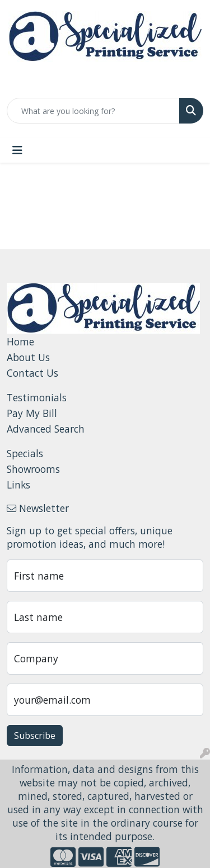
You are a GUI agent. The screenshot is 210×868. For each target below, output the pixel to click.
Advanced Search (46, 429)
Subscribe (35, 736)
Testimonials (37, 397)
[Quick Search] (93, 111)
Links (18, 485)
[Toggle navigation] (17, 150)
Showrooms (33, 469)
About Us (28, 357)
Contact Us (32, 373)
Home (20, 341)
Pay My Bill (32, 413)
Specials (25, 453)
